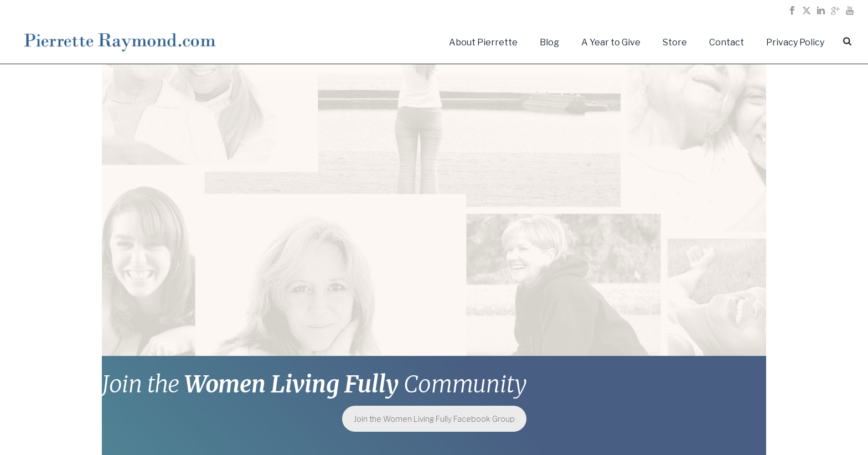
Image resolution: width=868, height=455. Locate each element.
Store (675, 42)
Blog (549, 42)
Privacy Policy (795, 42)
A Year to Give (611, 42)
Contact (727, 42)
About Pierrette (483, 42)
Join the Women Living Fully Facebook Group (434, 419)
